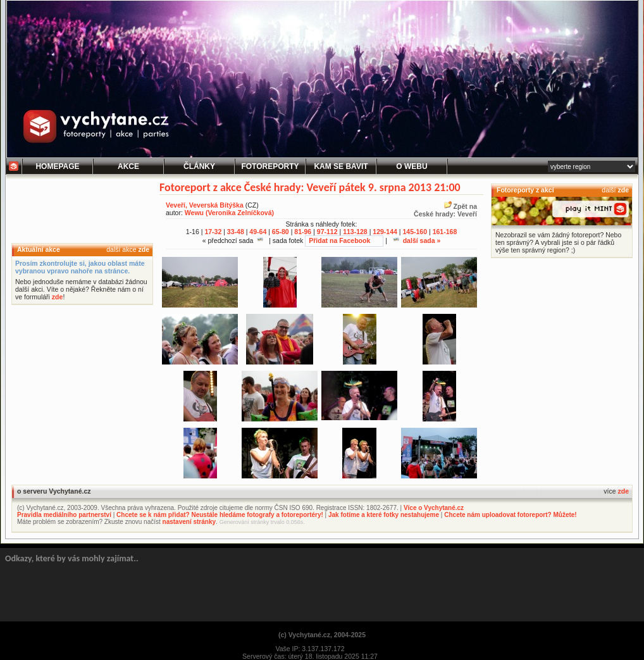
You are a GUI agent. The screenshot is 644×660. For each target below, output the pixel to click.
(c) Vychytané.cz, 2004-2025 (322, 635)
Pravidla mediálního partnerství (64, 515)
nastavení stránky (189, 522)
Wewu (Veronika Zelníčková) (229, 213)
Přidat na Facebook (339, 240)
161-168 (445, 232)
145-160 (415, 232)
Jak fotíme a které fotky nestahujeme (384, 515)
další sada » (417, 240)
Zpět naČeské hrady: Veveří (445, 210)
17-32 (213, 232)
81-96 (303, 232)
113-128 (355, 232)
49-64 (258, 232)
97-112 (327, 232)
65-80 (281, 232)
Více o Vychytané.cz (434, 508)
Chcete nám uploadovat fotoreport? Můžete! (510, 515)
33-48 (236, 232)
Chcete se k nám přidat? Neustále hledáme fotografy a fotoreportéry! (220, 515)
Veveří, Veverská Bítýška (205, 205)
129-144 (385, 232)
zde (144, 249)
